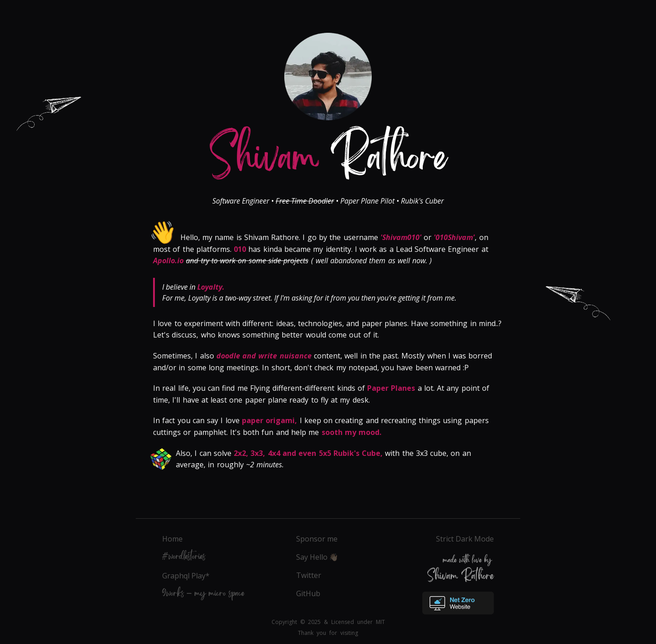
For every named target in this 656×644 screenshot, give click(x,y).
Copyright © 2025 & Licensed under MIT (328, 622)
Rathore (328, 165)
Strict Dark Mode (465, 539)
